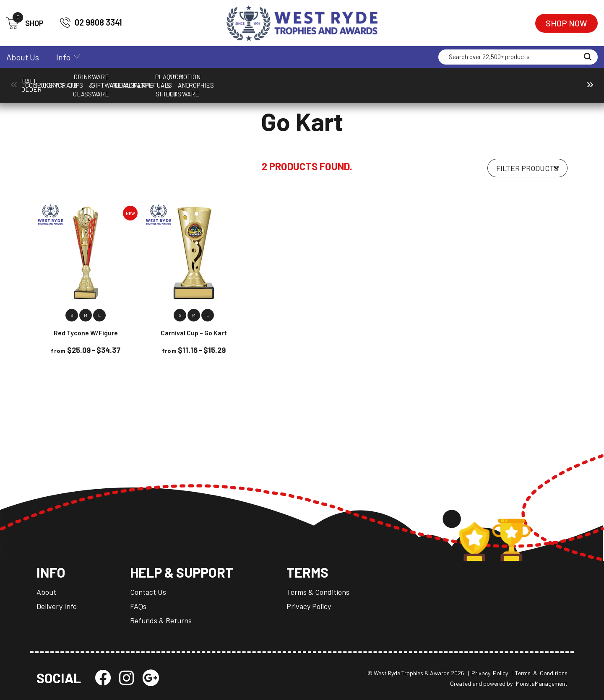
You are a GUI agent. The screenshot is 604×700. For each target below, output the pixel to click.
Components (123, 81)
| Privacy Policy (488, 673)
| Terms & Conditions (539, 673)
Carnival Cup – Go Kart (194, 333)
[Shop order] (527, 168)
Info (63, 57)
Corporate (191, 81)
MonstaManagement (542, 683)
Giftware (394, 81)
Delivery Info (57, 606)
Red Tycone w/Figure (86, 333)
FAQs (138, 606)
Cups (259, 81)
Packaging (530, 81)
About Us (23, 57)
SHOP (25, 23)
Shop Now (566, 23)
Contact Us (148, 592)
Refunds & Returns (161, 620)
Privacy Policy (309, 606)
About (46, 592)
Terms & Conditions (318, 592)
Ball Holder (55, 81)
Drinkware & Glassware (327, 81)
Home (44, 97)
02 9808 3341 (91, 22)
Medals (462, 81)
